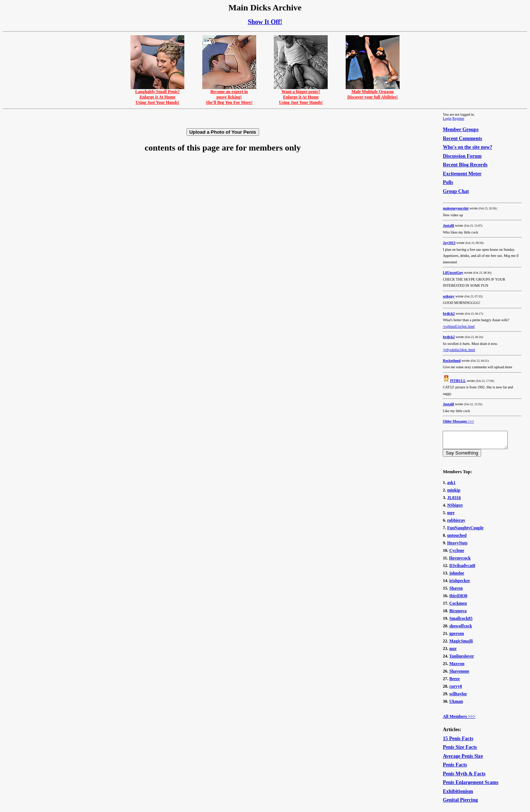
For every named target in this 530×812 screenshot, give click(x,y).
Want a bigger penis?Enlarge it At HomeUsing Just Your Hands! (301, 95)
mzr (453, 652)
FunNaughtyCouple (465, 531)
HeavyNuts (457, 546)
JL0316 (454, 501)
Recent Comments (462, 139)
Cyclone (457, 554)
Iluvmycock (460, 561)
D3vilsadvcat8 (462, 569)
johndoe (457, 576)
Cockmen (458, 606)
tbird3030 (458, 599)
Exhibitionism (458, 795)
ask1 (451, 486)
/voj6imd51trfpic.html (459, 326)
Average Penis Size (463, 759)
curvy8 (455, 689)
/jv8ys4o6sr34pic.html (459, 350)
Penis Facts (455, 768)
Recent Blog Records (465, 165)
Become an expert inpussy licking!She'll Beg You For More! (229, 95)
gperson (457, 637)
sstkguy (448, 296)
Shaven (456, 591)
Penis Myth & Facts (464, 777)
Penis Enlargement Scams (471, 786)
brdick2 (449, 313)
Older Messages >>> (458, 421)
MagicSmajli (461, 644)
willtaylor (458, 697)
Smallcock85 (461, 622)
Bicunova (458, 614)
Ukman (456, 705)
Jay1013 (449, 243)
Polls (448, 182)
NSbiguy (455, 508)
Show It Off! (265, 22)
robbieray (456, 523)
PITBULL (458, 381)
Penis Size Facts (460, 750)
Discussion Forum (462, 156)
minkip (454, 493)
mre (451, 516)
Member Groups (460, 130)
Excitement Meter (462, 174)
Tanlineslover (462, 659)
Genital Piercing (460, 803)
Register (458, 118)
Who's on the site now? (467, 147)
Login (447, 118)
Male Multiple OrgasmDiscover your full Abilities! (373, 92)
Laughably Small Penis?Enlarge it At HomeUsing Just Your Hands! (157, 95)
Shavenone (459, 674)
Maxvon (457, 667)
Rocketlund (451, 361)
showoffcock (460, 629)
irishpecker (460, 584)
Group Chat (456, 191)
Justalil (448, 225)
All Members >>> (459, 720)
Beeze (454, 682)
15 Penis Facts (458, 742)
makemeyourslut (456, 208)
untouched (457, 539)
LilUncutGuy (453, 273)
